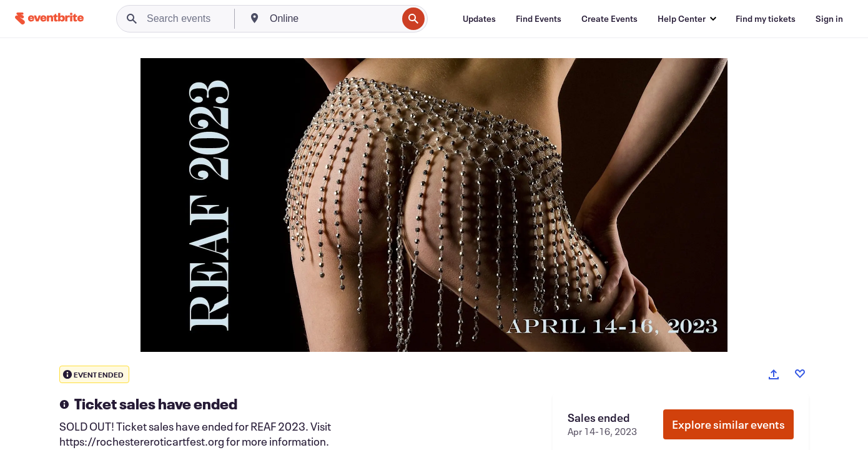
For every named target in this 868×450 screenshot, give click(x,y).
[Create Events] (609, 19)
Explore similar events (728, 424)
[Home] (49, 18)
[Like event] (800, 374)
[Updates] (479, 19)
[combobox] (332, 19)
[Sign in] (829, 19)
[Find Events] (539, 19)
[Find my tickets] (766, 19)
